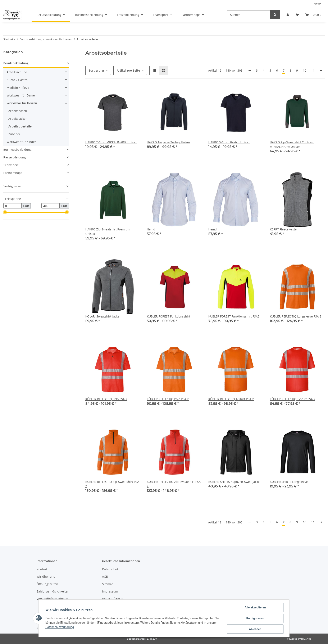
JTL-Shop (306, 639)
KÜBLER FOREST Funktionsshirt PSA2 (234, 316)
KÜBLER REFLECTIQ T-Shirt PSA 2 (231, 399)
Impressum (110, 591)
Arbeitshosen (18, 111)
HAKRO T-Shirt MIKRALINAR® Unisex (111, 142)
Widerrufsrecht (113, 599)
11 (313, 70)
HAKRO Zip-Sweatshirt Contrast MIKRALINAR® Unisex (292, 144)
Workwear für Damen (22, 95)
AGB (105, 577)
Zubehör (14, 134)
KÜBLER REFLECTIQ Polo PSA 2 (106, 399)
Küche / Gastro (17, 80)
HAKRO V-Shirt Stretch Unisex (229, 142)
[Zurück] (250, 71)
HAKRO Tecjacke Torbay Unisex (169, 142)
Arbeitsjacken (18, 119)
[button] (288, 15)
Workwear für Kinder (21, 142)
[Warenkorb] (313, 15)
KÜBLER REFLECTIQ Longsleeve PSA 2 (296, 316)
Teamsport (11, 165)
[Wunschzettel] (297, 15)
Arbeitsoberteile (20, 126)
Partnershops (13, 173)
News (317, 4)
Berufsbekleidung (16, 63)
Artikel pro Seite (128, 70)
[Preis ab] (12, 206)
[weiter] (321, 71)
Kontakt (42, 569)
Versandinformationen (52, 599)
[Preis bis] (51, 206)
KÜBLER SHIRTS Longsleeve (289, 482)
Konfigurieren (255, 618)
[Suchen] (249, 15)
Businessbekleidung (17, 150)
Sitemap (108, 584)
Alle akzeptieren (255, 607)
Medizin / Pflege (18, 88)
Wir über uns (46, 577)
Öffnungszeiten (47, 584)
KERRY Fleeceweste (283, 229)
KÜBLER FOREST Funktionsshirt (168, 316)
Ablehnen (255, 629)
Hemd (151, 229)
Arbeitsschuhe (17, 72)
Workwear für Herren (22, 103)
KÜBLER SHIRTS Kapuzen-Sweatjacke (234, 482)
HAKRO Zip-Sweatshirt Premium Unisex (108, 231)
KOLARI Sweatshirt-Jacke (102, 316)
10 (305, 70)
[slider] (5, 212)
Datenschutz (111, 569)
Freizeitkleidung (15, 157)
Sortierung (96, 70)
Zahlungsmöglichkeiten (53, 591)
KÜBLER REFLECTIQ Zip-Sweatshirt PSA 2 (112, 484)
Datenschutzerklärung (60, 627)
